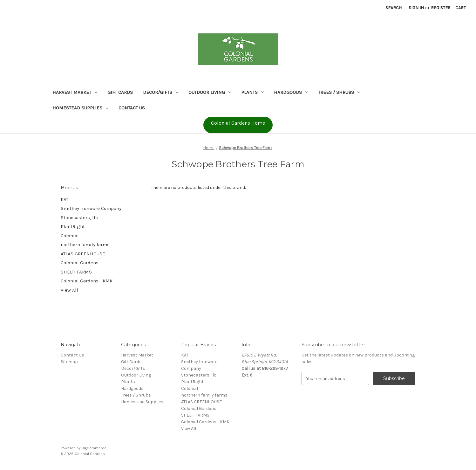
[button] (238, 125)
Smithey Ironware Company (91, 208)
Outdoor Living (210, 92)
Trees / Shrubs (339, 92)
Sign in (416, 8)
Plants (252, 92)
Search (394, 8)
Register (441, 8)
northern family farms (85, 245)
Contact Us (132, 108)
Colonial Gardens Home (238, 123)
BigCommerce (94, 448)
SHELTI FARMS (76, 272)
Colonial (70, 236)
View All (69, 290)
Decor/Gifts (161, 92)
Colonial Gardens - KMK (87, 281)
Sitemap (69, 362)
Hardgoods (291, 92)
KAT (65, 199)
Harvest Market (75, 92)
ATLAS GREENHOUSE (83, 254)
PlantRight (73, 226)
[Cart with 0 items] (461, 8)
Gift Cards (120, 92)
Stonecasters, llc (79, 218)
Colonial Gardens (80, 263)
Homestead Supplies (80, 108)
